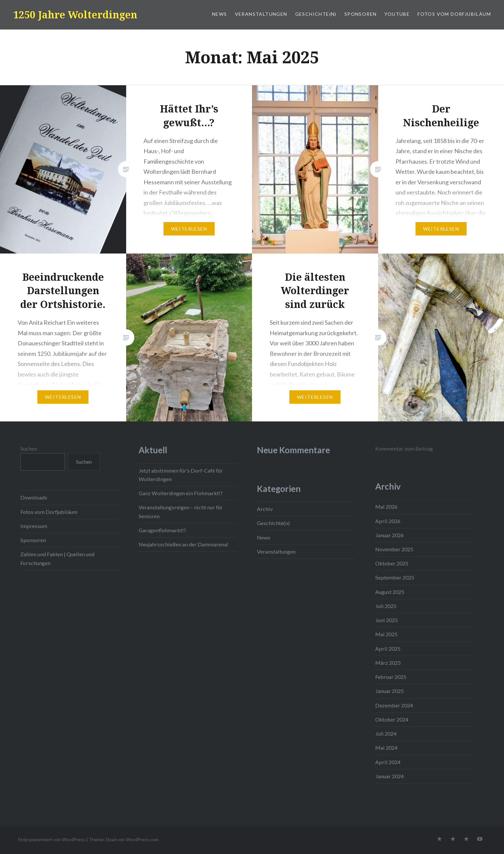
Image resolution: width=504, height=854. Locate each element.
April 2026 (388, 521)
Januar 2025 (389, 691)
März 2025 (388, 663)
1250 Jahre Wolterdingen (75, 15)
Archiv (265, 509)
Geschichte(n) (316, 14)
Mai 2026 (386, 507)
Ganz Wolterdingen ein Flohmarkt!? (181, 493)
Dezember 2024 (394, 705)
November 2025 (394, 549)
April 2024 (388, 762)
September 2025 (395, 577)
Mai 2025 (386, 634)
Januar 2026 (389, 535)
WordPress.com (142, 839)
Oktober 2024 (392, 719)
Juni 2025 (387, 620)
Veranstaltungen (261, 14)
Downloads (34, 497)
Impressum (34, 526)
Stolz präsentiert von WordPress (52, 839)
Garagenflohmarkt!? (162, 530)
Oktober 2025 (392, 563)
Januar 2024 (389, 776)
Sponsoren (361, 14)
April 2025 (388, 649)
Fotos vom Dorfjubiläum (454, 14)
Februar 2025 (391, 677)
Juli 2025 (386, 606)
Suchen (29, 448)
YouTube (397, 14)
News (220, 14)
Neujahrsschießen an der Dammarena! (184, 544)
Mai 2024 (386, 748)
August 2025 (390, 592)
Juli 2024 (386, 733)
